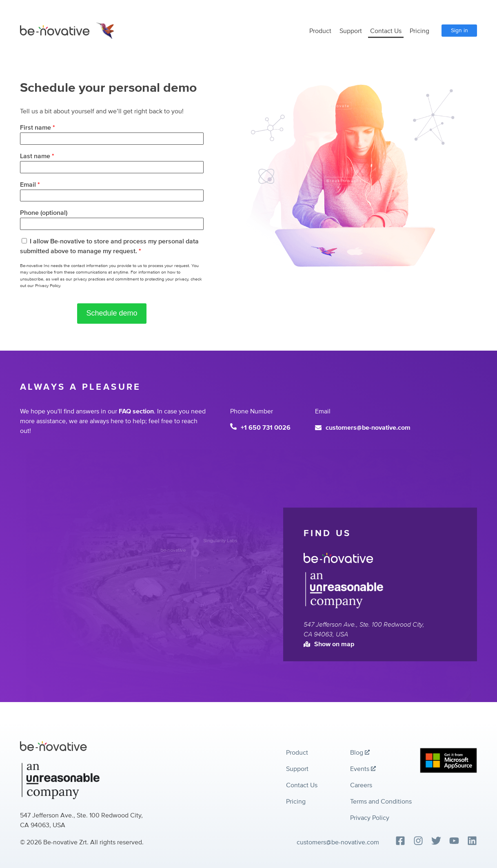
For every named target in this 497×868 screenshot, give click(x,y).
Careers (361, 785)
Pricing (419, 31)
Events (363, 769)
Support (351, 31)
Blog (360, 753)
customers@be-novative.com (363, 428)
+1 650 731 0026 (260, 428)
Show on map (329, 644)
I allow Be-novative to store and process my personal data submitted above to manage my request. (109, 246)
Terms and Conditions (381, 802)
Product (320, 31)
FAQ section (136, 411)
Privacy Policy (370, 818)
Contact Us (386, 31)
